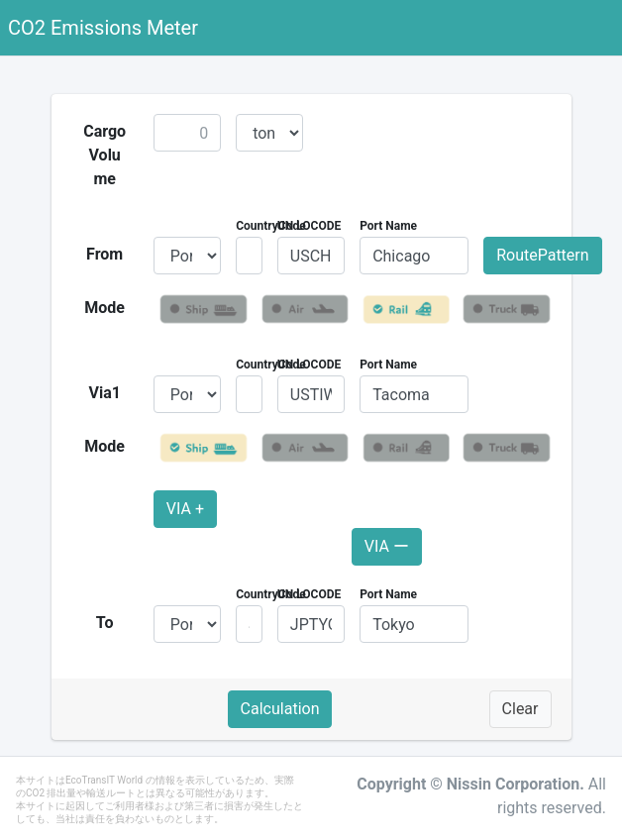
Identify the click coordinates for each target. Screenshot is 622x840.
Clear (520, 709)
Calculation (280, 709)
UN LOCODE (309, 226)
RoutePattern (542, 255)
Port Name (388, 226)
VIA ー (387, 546)
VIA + (185, 509)
